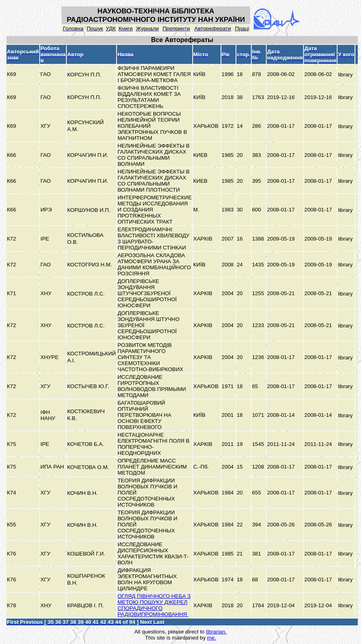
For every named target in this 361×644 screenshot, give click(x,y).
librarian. (216, 632)
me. (212, 638)
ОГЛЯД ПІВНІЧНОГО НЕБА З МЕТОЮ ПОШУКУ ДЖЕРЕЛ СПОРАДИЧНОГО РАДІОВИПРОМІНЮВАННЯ (154, 605)
